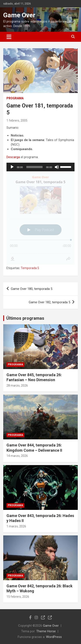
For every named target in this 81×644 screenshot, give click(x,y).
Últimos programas (25, 318)
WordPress (54, 637)
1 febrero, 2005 (17, 120)
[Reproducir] (12, 167)
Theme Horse (46, 631)
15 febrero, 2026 (18, 597)
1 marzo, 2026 (16, 526)
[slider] (35, 167)
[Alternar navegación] (9, 37)
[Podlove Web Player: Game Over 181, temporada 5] (40, 218)
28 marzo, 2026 (17, 385)
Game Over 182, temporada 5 (49, 302)
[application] (40, 167)
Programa (15, 98)
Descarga (13, 157)
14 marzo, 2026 (17, 456)
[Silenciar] (57, 167)
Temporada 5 (30, 268)
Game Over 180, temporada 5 (32, 289)
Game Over (19, 15)
